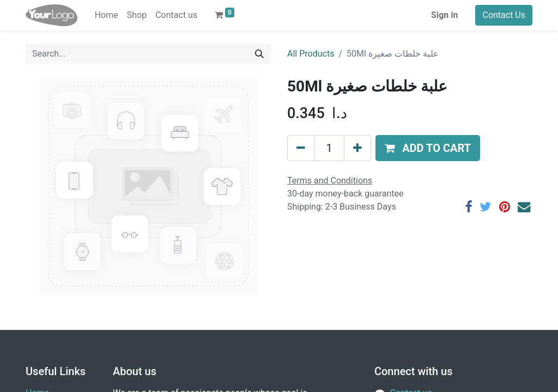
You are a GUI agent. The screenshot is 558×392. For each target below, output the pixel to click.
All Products (311, 54)
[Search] (259, 54)
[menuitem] (107, 15)
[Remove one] (301, 148)
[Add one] (357, 148)
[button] (428, 148)
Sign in (444, 15)
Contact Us (504, 15)
